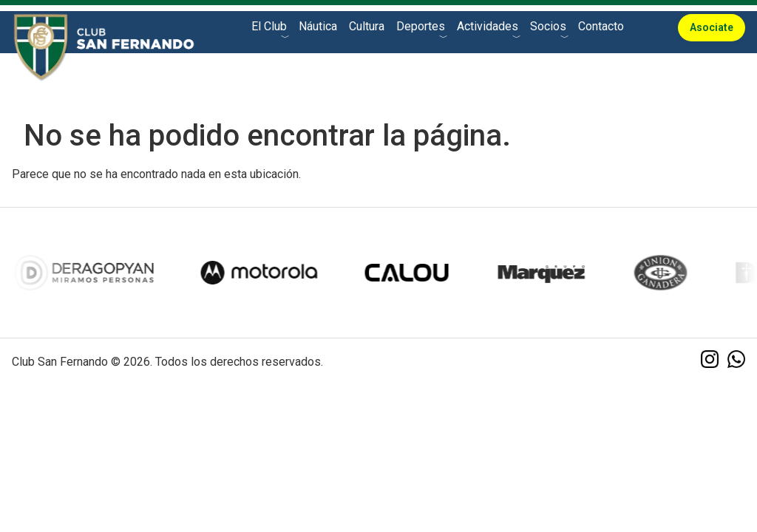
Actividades (488, 26)
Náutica (318, 26)
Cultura (367, 26)
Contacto (601, 26)
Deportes (421, 26)
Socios (548, 26)
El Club (269, 26)
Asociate (712, 27)
